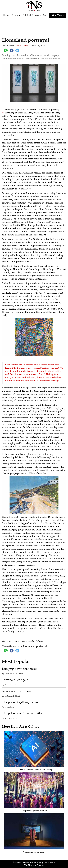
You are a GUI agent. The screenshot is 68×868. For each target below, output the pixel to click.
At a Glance (58, 15)
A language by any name (34, 852)
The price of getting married (21, 702)
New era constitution (16, 691)
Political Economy (32, 15)
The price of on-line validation (23, 713)
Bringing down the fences (19, 669)
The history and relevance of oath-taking (34, 769)
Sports (46, 15)
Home (6, 15)
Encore (15, 15)
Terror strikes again (15, 680)
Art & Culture (22, 46)
